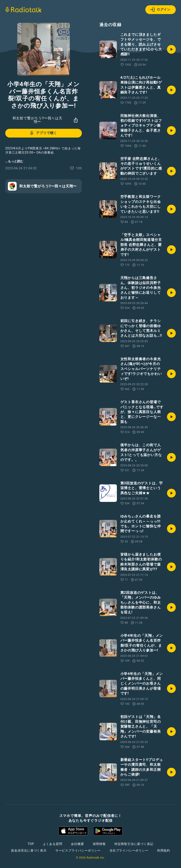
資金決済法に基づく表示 (29, 850)
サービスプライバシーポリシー (78, 850)
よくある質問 (53, 844)
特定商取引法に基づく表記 (134, 844)
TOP (31, 844)
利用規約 (164, 850)
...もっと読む (14, 161)
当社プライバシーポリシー (129, 850)
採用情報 (99, 844)
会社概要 (77, 844)
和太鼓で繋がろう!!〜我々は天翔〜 (37, 120)
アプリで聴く (43, 133)
